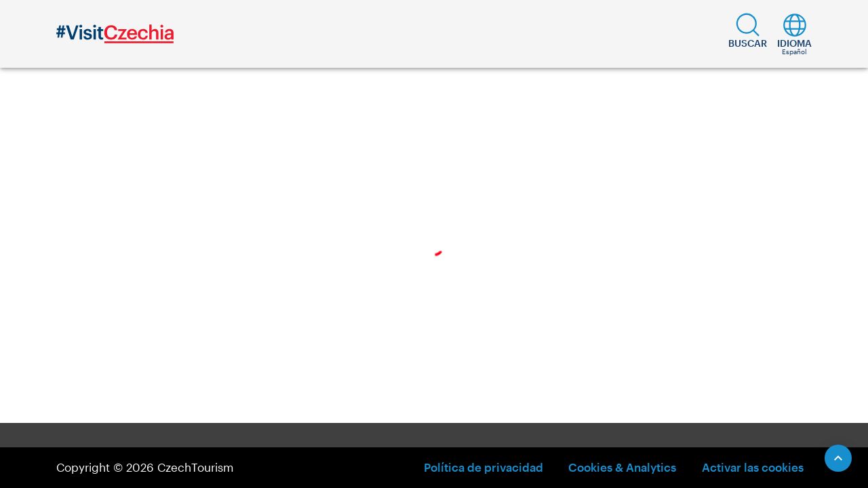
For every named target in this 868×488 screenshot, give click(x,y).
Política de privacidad (484, 467)
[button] (748, 34)
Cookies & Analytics (622, 467)
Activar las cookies (753, 467)
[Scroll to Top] (838, 458)
